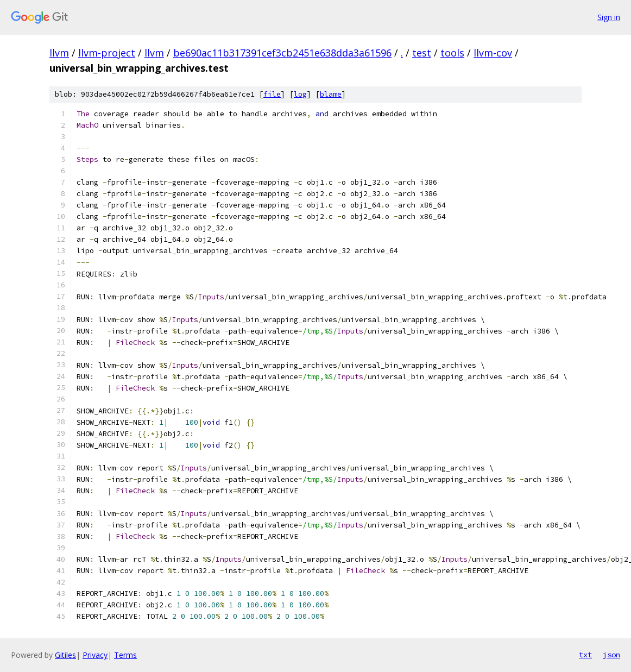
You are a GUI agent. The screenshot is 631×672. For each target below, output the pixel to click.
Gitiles (65, 655)
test (422, 53)
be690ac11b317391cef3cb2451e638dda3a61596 (282, 53)
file (272, 94)
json (611, 655)
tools (452, 53)
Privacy (95, 655)
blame (331, 94)
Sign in (609, 17)
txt (585, 655)
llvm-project (107, 53)
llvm (59, 53)
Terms (125, 655)
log (300, 94)
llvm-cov (493, 53)
